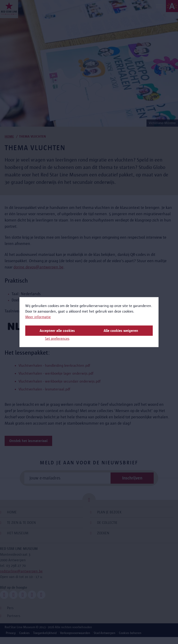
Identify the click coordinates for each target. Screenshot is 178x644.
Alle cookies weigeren (121, 330)
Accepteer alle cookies (57, 330)
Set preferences (57, 338)
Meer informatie (38, 317)
